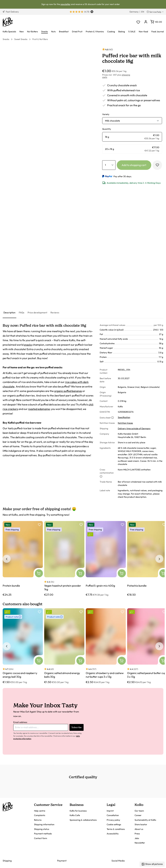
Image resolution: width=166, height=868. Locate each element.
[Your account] (146, 22)
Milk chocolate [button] (112, 121)
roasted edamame (39, 409)
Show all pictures (152, 864)
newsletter (65, 4)
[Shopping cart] (156, 22)
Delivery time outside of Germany (134, 428)
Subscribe (77, 727)
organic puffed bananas (68, 391)
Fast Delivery (11, 12)
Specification (124, 417)
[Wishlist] (138, 22)
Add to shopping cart (134, 165)
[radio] (132, 137)
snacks (28, 345)
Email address (20, 722)
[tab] (9, 313)
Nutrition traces (125, 423)
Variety (106, 114)
